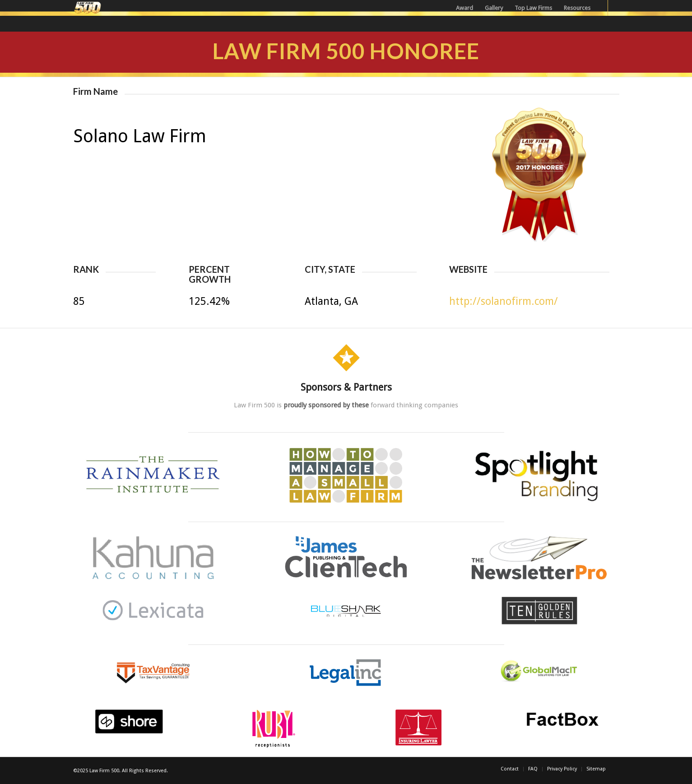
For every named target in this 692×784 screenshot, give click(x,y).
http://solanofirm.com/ (504, 301)
